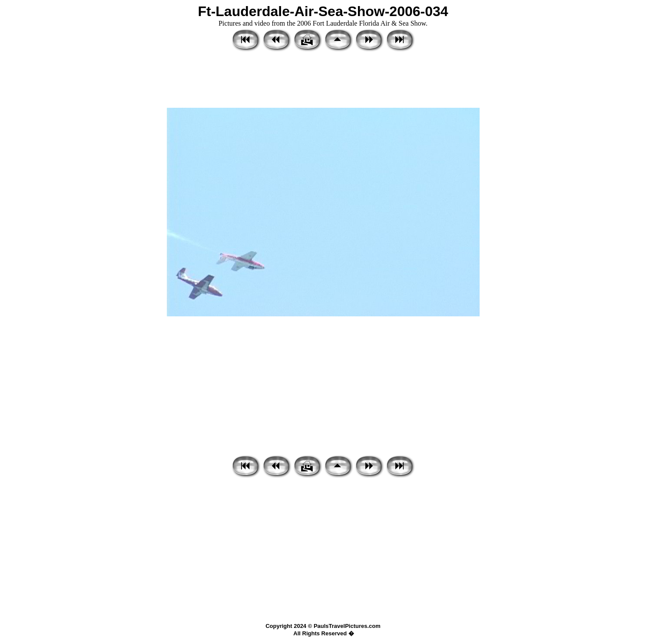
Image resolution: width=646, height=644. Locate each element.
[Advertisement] (323, 80)
